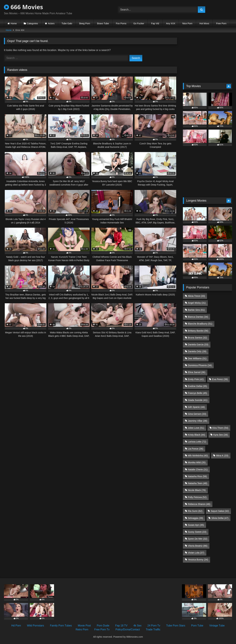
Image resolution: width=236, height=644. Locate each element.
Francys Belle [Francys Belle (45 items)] (197, 393)
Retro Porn (82, 629)
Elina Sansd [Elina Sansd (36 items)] (197, 372)
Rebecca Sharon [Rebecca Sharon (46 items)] (199, 504)
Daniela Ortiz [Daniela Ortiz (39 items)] (197, 351)
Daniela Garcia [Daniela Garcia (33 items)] (198, 344)
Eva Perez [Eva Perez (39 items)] (220, 379)
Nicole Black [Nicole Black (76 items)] (197, 490)
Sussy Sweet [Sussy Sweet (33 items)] (197, 532)
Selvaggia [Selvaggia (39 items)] (195, 518)
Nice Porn (187, 23)
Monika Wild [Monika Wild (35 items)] (197, 462)
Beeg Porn (85, 23)
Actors (51, 23)
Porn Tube (197, 626)
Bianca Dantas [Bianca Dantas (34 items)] (198, 317)
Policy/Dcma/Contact (128, 629)
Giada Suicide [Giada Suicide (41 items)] (198, 400)
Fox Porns (121, 23)
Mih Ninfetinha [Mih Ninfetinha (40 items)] (198, 456)
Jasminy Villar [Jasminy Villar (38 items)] (197, 421)
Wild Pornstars (35, 626)
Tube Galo (67, 23)
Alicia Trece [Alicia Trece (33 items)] (196, 296)
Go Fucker (139, 23)
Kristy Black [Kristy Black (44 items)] (196, 435)
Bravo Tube (103, 23)
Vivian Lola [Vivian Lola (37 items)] (196, 553)
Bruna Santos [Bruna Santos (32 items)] (197, 338)
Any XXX (171, 23)
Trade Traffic (153, 629)
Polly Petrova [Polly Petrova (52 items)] (197, 497)
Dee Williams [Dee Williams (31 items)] (197, 358)
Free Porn (221, 23)
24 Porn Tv (154, 626)
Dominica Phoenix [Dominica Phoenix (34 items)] (200, 365)
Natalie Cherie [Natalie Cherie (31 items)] (198, 469)
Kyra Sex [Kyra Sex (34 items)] (221, 435)
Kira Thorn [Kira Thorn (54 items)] (220, 428)
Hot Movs (204, 23)
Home (14, 23)
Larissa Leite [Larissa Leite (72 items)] (197, 442)
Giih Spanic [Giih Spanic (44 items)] (196, 407)
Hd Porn (16, 626)
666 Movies (23, 7)
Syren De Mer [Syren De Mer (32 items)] (197, 539)
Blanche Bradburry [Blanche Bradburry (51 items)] (200, 324)
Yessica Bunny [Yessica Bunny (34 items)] (198, 560)
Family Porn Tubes (61, 626)
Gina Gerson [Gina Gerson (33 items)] (197, 414)
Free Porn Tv (102, 629)
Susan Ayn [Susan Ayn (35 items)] (196, 525)
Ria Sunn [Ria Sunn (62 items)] (195, 511)
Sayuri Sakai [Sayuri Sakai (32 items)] (220, 511)
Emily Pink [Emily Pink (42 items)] (196, 379)
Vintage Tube (217, 626)
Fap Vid (155, 23)
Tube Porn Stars (176, 626)
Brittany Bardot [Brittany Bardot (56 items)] (198, 331)
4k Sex (137, 626)
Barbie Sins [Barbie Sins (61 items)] (196, 310)
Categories (32, 23)
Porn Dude (103, 626)
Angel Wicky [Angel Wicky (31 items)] (197, 303)
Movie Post (84, 626)
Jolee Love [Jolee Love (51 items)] (196, 428)
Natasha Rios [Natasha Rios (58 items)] (197, 476)
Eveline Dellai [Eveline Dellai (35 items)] (197, 386)
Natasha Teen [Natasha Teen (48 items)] (197, 483)
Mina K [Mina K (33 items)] (222, 456)
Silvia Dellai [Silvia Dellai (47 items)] (220, 518)
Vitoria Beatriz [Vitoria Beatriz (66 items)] (198, 546)
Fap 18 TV (121, 626)
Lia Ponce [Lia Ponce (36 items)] (196, 449)
